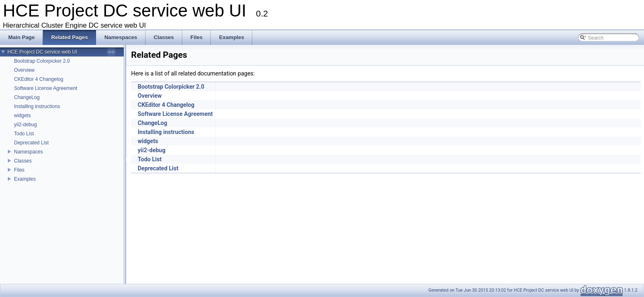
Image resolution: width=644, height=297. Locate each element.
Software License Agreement (46, 88)
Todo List (24, 134)
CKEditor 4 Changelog (39, 79)
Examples (25, 179)
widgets (22, 115)
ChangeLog (27, 97)
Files (19, 170)
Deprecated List (31, 143)
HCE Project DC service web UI (42, 52)
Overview (24, 70)
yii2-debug (25, 125)
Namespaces (28, 152)
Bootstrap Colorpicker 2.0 (42, 61)
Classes (23, 161)
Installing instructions (37, 106)
